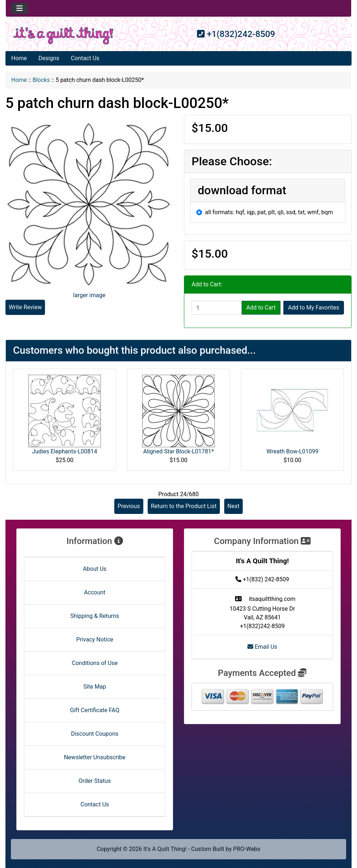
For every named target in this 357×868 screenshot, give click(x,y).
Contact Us (85, 58)
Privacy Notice (95, 639)
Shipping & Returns (95, 616)
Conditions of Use (95, 663)
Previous (129, 506)
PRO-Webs (247, 849)
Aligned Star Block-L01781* (179, 451)
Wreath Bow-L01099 (292, 451)
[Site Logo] (63, 36)
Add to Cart (261, 308)
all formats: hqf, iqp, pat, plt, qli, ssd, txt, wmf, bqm (269, 212)
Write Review (25, 307)
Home (19, 58)
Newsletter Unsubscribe (95, 757)
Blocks (41, 80)
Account (95, 592)
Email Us (262, 647)
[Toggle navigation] (20, 8)
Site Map (95, 687)
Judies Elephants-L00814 (65, 451)
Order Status (95, 781)
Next (233, 506)
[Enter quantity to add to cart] (217, 308)
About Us (95, 569)
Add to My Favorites (314, 308)
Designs (49, 58)
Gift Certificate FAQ (95, 710)
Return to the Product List (184, 506)
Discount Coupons (95, 734)
